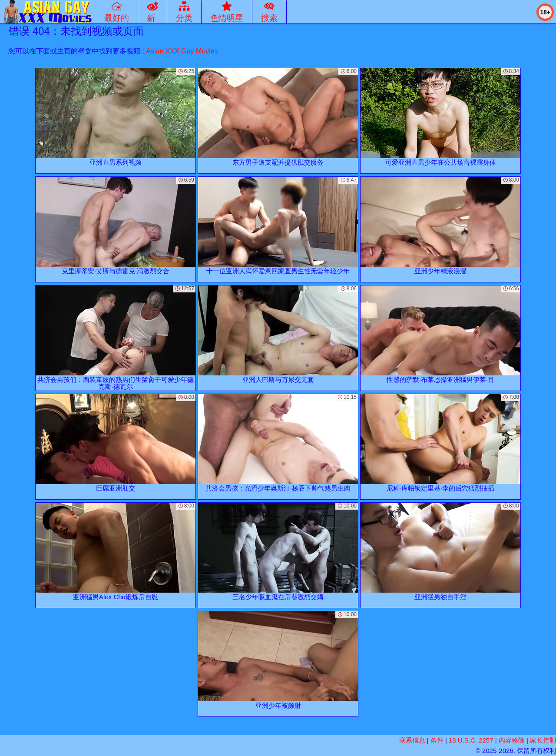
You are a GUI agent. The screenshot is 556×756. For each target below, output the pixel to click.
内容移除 (512, 740)
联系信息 (412, 740)
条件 (437, 740)
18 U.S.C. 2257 (471, 740)
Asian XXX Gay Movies (182, 51)
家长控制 (543, 740)
